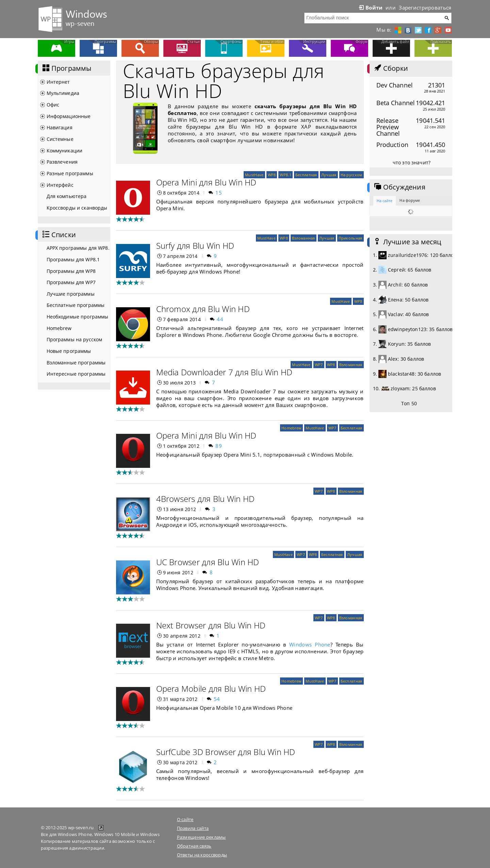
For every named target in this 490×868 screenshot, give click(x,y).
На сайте (385, 201)
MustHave (254, 175)
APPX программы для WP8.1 (78, 248)
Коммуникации (65, 151)
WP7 (319, 365)
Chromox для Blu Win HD (203, 309)
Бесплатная (306, 175)
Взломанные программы (76, 363)
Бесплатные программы (76, 305)
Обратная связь (194, 846)
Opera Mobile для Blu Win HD (211, 689)
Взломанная (304, 238)
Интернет (58, 82)
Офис (53, 105)
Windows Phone (310, 644)
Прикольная (350, 238)
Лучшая (329, 175)
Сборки (390, 68)
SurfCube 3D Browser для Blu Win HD (226, 752)
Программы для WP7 (71, 282)
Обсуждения (399, 187)
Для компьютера (67, 196)
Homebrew (59, 328)
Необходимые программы (78, 317)
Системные (60, 139)
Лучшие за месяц (407, 242)
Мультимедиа (63, 93)
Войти (370, 7)
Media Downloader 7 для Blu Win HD (224, 372)
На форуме (410, 200)
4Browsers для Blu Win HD (206, 499)
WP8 (272, 175)
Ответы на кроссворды (202, 855)
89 (219, 446)
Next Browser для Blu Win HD (211, 625)
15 (219, 193)
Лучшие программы (71, 294)
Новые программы (69, 351)
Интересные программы (76, 374)
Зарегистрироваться (425, 7)
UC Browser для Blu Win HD (208, 562)
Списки (59, 235)
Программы (66, 68)
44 (220, 319)
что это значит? (412, 162)
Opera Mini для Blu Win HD (206, 182)
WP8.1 (285, 175)
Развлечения (62, 162)
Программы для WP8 (71, 271)
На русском (352, 175)
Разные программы (70, 173)
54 (217, 699)
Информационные (69, 116)
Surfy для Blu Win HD (195, 245)
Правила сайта (193, 828)
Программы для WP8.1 (73, 259)
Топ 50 (409, 403)
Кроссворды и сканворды (77, 208)
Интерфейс (60, 185)
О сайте (185, 819)
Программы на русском (75, 339)
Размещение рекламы (201, 837)
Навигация (60, 127)
